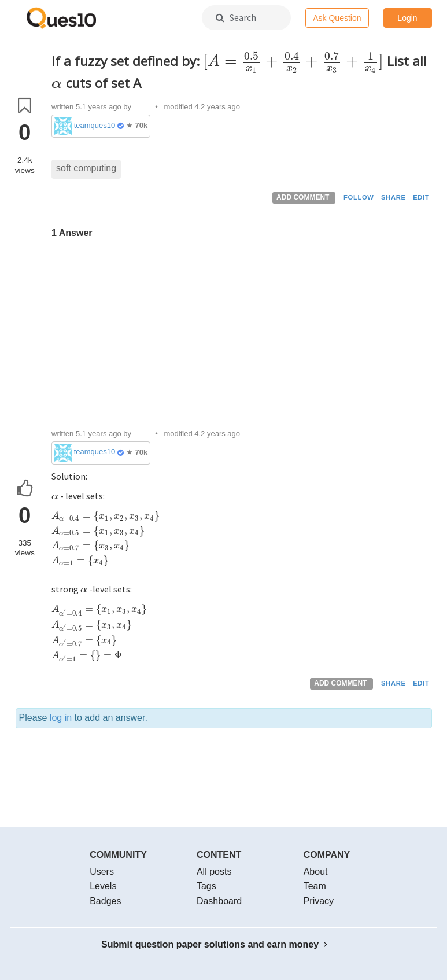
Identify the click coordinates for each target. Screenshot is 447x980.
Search (236, 17)
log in (61, 718)
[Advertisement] (242, 331)
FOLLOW (359, 197)
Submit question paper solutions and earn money (214, 944)
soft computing (86, 168)
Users (102, 872)
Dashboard (219, 901)
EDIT (421, 197)
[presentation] (293, 61)
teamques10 (95, 125)
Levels (103, 886)
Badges (105, 901)
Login (407, 18)
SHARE (394, 197)
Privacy (319, 901)
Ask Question (337, 18)
